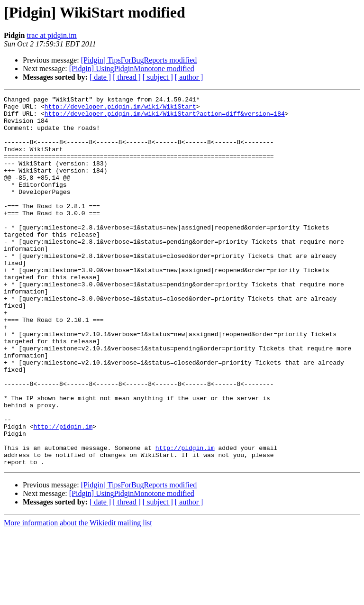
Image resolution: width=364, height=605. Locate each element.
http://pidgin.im (63, 493)
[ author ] (189, 77)
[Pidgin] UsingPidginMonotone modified (132, 69)
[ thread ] (127, 77)
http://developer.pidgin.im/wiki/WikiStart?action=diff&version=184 (165, 118)
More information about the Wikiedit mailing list (78, 597)
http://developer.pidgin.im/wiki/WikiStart (120, 109)
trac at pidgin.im (51, 35)
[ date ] (100, 77)
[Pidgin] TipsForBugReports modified (139, 60)
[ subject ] (158, 77)
